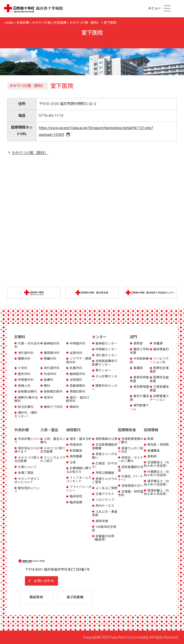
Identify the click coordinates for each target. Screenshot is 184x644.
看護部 (138, 368)
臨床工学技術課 (139, 351)
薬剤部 (138, 343)
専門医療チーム (139, 407)
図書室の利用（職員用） (103, 538)
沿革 (73, 462)
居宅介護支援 (139, 398)
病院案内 (73, 430)
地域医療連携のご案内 (131, 441)
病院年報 (102, 521)
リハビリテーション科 (159, 360)
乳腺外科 (76, 368)
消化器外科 (52, 368)
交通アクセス (105, 494)
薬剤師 (152, 457)
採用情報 (151, 430)
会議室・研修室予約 (131, 493)
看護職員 (154, 451)
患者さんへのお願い (105, 456)
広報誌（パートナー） (131, 478)
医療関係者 (127, 430)
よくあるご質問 (106, 488)
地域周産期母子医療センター (105, 363)
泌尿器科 (76, 380)
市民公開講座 (105, 473)
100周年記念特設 (104, 528)
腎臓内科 (50, 359)
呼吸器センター (106, 349)
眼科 (47, 386)
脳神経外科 (78, 374)
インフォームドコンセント (79, 479)
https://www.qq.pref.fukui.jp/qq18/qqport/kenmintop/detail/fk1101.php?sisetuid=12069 (96, 131)
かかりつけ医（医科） (30, 153)
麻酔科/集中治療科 (26, 399)
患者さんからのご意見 (105, 480)
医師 (150, 439)
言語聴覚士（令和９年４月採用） (156, 464)
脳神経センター (106, 343)
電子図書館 (75, 597)
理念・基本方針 (81, 439)
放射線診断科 (53, 391)
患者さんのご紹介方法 (131, 450)
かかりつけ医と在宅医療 (27, 459)
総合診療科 (26, 407)
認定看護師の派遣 (131, 469)
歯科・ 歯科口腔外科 (78, 399)
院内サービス (105, 506)
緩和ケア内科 (53, 407)
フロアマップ (105, 500)
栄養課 (158, 343)
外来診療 (22, 430)
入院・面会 (49, 430)
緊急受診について (27, 490)
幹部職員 (76, 451)
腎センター (103, 370)
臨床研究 (76, 496)
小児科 (23, 368)
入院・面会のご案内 (53, 441)
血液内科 (76, 353)
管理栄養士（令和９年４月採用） (156, 492)
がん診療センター (105, 378)
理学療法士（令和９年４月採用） (156, 483)
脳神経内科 (52, 343)
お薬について (27, 467)
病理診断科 (78, 391)
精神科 (74, 407)
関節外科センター (105, 387)
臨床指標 (76, 502)
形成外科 (50, 374)
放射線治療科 (27, 391)
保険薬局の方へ (132, 486)
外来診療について (27, 441)
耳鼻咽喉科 (78, 386)
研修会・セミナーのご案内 (131, 459)
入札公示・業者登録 (105, 513)
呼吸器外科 (26, 380)
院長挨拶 (76, 445)
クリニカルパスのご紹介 (53, 459)
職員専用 (36, 597)
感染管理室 (141, 387)
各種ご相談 (26, 473)
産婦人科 (24, 386)
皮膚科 (49, 380)
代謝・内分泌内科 (27, 345)
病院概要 (76, 457)
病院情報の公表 (106, 439)
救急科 (49, 397)
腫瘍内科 (24, 359)
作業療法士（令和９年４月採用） (156, 473)
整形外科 (24, 374)
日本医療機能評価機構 (105, 447)
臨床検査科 (161, 349)
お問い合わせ (44, 581)
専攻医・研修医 (158, 445)
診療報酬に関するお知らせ (79, 470)
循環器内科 (52, 353)
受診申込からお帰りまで (27, 450)
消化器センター (106, 355)
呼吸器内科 (78, 343)
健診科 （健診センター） (26, 414)
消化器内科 (26, 353)
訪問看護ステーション (159, 398)
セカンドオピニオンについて (27, 480)
